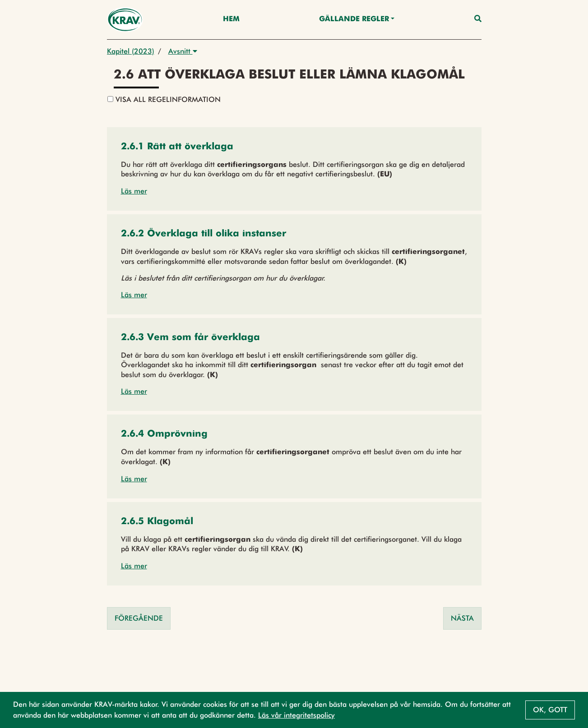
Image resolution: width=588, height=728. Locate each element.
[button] (177, 147)
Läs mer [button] (134, 191)
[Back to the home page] (125, 20)
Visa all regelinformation (164, 99)
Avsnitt (183, 51)
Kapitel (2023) (131, 51)
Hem (231, 19)
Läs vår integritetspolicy (296, 715)
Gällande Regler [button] (354, 19)
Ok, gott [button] (550, 710)
